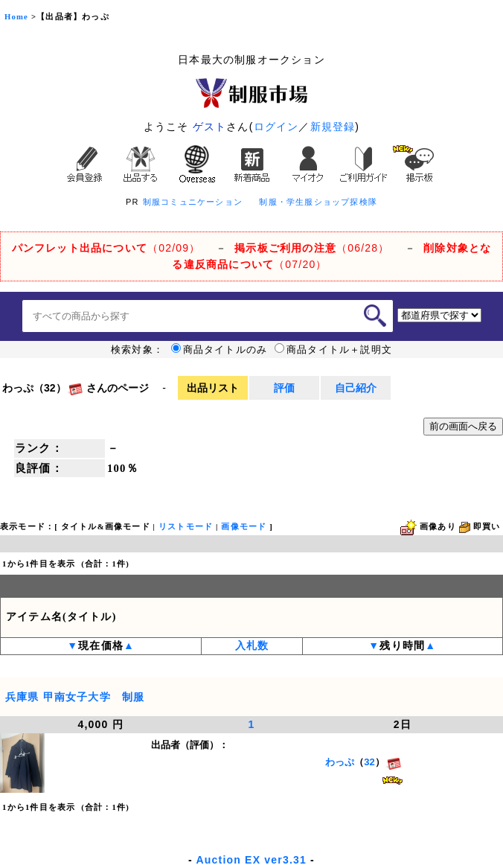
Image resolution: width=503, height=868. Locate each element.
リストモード (186, 527)
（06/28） (312, 248)
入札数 (252, 646)
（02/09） (106, 248)
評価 (284, 388)
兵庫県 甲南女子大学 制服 (75, 697)
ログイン (276, 127)
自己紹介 (356, 388)
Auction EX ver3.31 (251, 860)
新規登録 (333, 127)
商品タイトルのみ (220, 350)
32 (369, 762)
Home (16, 17)
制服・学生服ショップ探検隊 (318, 202)
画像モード (244, 527)
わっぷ (340, 762)
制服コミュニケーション (193, 202)
